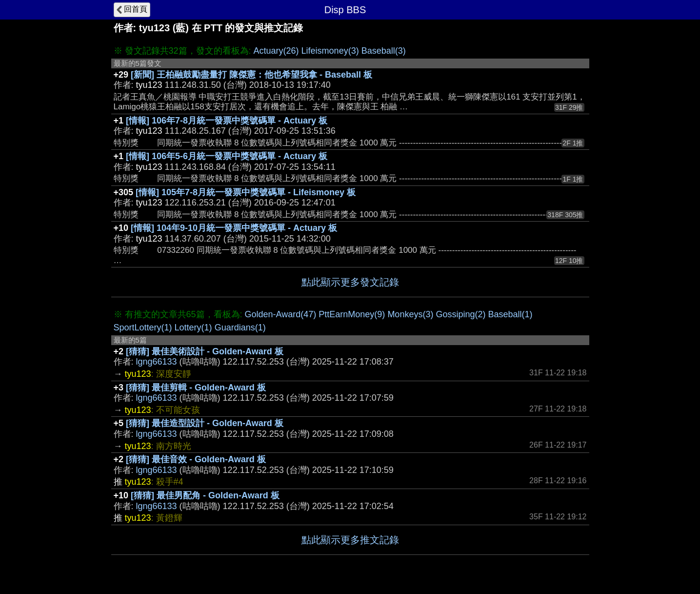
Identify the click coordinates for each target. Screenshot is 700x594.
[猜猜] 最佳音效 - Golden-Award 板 (196, 459)
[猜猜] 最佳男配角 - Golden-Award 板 (205, 495)
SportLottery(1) (143, 328)
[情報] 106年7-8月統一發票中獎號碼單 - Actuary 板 (227, 121)
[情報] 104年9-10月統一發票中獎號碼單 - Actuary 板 (234, 228)
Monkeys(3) (410, 314)
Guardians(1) (240, 328)
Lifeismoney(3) (330, 51)
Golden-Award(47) (281, 314)
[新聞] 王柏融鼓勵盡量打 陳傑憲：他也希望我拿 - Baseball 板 (251, 75)
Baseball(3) (384, 51)
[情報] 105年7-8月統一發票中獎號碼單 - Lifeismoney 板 (246, 192)
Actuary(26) (276, 51)
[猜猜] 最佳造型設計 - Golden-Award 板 (205, 423)
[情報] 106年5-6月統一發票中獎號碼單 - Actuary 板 (227, 156)
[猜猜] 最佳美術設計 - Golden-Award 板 (205, 351)
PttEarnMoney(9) (352, 314)
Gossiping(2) (460, 314)
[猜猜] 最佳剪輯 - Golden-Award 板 (196, 388)
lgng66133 (157, 362)
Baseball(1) (510, 314)
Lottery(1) (193, 328)
